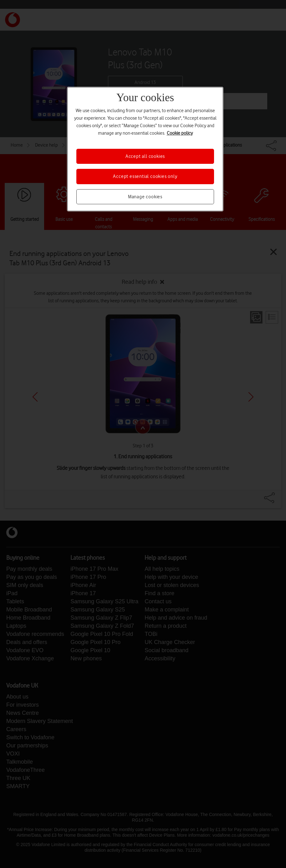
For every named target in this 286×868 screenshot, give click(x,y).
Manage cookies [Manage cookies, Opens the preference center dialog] (145, 197)
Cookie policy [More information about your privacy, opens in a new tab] (180, 133)
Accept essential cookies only (145, 176)
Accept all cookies (145, 156)
